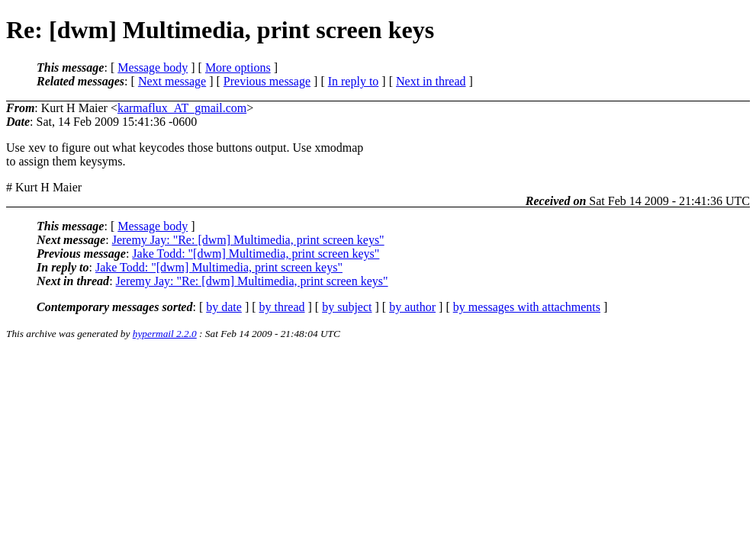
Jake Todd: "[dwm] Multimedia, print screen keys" (256, 254)
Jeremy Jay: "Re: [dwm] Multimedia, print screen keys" (248, 240)
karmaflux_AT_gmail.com (182, 108)
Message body (153, 67)
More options (238, 67)
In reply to (354, 81)
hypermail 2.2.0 (165, 334)
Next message (172, 81)
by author (412, 307)
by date (224, 307)
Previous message (267, 81)
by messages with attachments (527, 307)
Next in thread (431, 81)
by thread (282, 307)
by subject (347, 307)
